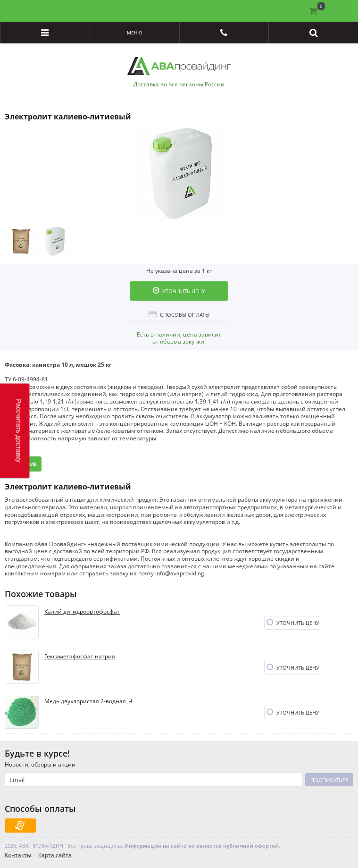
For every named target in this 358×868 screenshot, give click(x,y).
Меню (135, 33)
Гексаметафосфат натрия (80, 657)
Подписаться (329, 780)
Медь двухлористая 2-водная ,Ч (88, 701)
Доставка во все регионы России (179, 84)
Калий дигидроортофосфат (82, 612)
